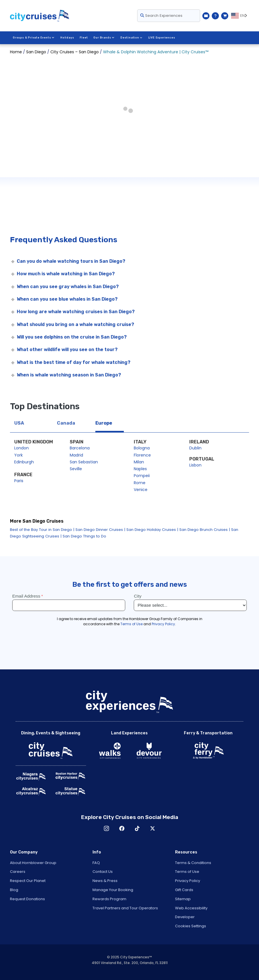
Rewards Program (109, 899)
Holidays (67, 38)
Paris (19, 481)
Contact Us (103, 872)
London (21, 448)
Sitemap (183, 899)
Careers (18, 872)
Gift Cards (184, 890)
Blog (14, 890)
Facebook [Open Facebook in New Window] (122, 828)
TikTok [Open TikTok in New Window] (137, 828)
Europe (104, 423)
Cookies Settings (191, 926)
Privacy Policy (188, 881)
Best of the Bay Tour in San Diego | (42, 530)
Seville (76, 469)
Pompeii (142, 476)
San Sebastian (84, 462)
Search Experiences (161, 16)
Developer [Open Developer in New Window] (185, 917)
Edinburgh (24, 462)
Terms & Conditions (193, 863)
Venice (141, 490)
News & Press (105, 881)
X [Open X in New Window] (153, 828)
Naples (140, 469)
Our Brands (104, 38)
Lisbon (195, 465)
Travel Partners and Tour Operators (125, 908)
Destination (131, 38)
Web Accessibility (191, 908)
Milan (139, 462)
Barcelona (80, 448)
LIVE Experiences (161, 38)
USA (19, 423)
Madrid (76, 455)
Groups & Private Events (34, 38)
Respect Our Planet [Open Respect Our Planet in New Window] (28, 881)
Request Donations (27, 899)
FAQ (96, 863)
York (18, 455)
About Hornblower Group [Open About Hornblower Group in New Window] (33, 863)
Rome (140, 483)
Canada (66, 423)
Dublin (195, 448)
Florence (142, 455)
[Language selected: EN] (240, 16)
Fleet (84, 38)
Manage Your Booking (113, 890)
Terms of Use (187, 872)
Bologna (142, 448)
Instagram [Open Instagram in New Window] (106, 828)
